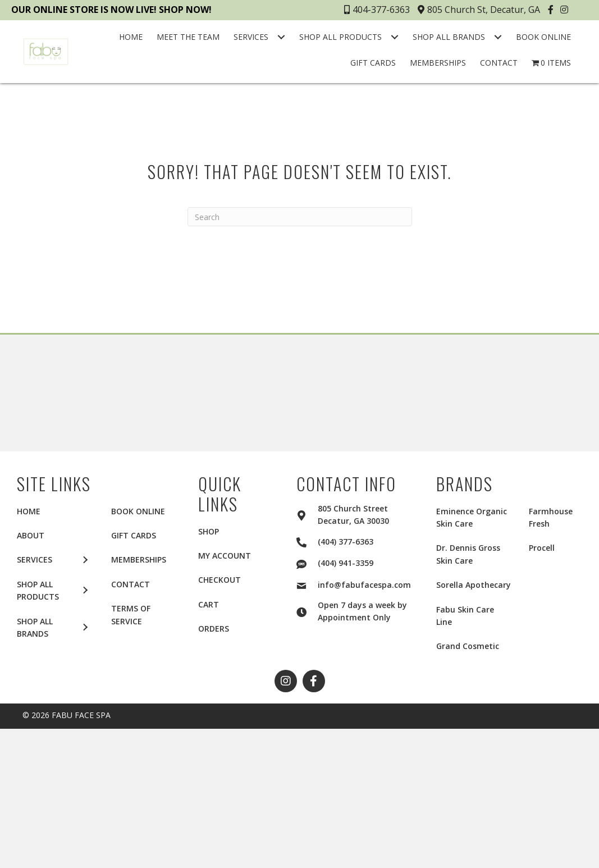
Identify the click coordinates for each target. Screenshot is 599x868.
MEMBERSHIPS (139, 559)
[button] (552, 10)
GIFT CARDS (134, 535)
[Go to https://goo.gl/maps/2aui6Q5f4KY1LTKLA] (307, 514)
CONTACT (131, 584)
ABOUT (31, 535)
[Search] (300, 217)
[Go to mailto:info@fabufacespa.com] (307, 584)
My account (225, 556)
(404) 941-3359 (346, 563)
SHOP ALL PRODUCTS (38, 590)
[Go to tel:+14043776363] (307, 541)
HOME (29, 511)
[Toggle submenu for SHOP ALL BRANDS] (498, 37)
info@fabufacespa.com (364, 585)
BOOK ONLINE (138, 511)
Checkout (220, 580)
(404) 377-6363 (346, 542)
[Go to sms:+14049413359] (307, 563)
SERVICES (35, 559)
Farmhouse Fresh (551, 517)
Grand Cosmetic (468, 646)
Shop (209, 531)
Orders (214, 629)
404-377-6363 (377, 10)
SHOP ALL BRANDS (35, 627)
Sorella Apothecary (474, 585)
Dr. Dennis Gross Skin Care (468, 554)
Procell (542, 548)
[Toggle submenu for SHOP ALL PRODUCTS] (395, 37)
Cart (209, 604)
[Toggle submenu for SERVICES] (281, 37)
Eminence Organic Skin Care (472, 517)
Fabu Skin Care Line (465, 616)
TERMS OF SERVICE (131, 615)
